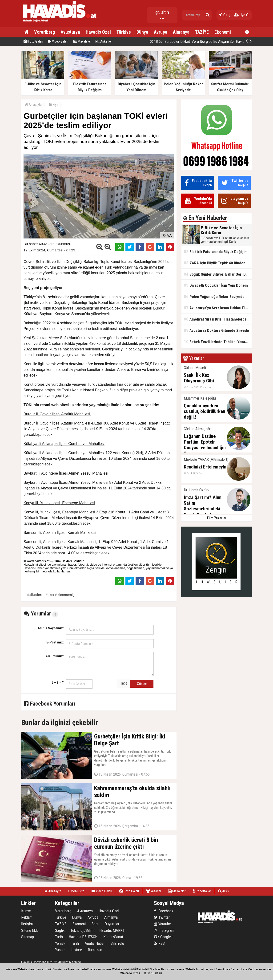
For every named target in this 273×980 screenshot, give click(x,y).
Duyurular (112, 924)
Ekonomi (223, 32)
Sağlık (60, 930)
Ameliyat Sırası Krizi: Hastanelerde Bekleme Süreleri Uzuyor (218, 319)
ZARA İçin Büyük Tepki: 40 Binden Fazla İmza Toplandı (218, 263)
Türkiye (124, 32)
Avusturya (70, 32)
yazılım (127, 969)
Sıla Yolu (117, 943)
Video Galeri (58, 41)
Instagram (164, 930)
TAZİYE (202, 32)
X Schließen (153, 973)
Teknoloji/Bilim (82, 930)
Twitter (162, 917)
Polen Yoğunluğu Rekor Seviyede (214, 296)
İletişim (27, 924)
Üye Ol (242, 15)
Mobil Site (76, 891)
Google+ (163, 937)
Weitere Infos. (131, 973)
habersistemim (141, 969)
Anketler (104, 41)
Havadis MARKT (112, 930)
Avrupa (161, 32)
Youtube (162, 924)
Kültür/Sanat (113, 937)
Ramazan (95, 950)
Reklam (27, 917)
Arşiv (224, 891)
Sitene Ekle (30, 930)
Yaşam (60, 950)
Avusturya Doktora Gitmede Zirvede (216, 330)
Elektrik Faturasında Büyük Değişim (216, 252)
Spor (95, 924)
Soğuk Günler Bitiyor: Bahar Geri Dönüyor (218, 274)
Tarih (59, 937)
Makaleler (82, 41)
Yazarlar (154, 891)
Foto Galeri (33, 41)
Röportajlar (202, 891)
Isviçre (77, 950)
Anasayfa (33, 105)
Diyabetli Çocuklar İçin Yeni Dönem (216, 285)
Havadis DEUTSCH (83, 937)
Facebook (164, 911)
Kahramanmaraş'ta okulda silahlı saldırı (206, 41)
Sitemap (28, 937)
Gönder (142, 684)
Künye (26, 911)
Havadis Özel (98, 32)
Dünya (142, 32)
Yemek (60, 943)
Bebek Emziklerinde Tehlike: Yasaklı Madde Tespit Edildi (218, 342)
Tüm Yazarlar (217, 518)
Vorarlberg (45, 32)
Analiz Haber (95, 943)
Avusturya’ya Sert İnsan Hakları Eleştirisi (218, 308)
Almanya (181, 32)
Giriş (225, 15)
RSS (159, 943)
